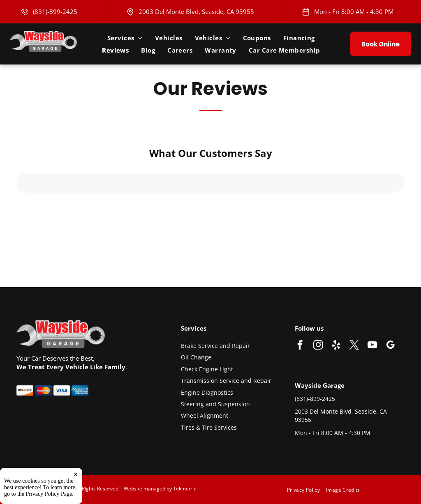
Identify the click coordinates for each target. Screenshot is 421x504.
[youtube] (372, 346)
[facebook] (300, 346)
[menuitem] (125, 38)
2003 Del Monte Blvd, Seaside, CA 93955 (196, 12)
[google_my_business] (390, 346)
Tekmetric (185, 489)
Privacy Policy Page (49, 494)
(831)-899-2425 (55, 12)
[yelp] (336, 346)
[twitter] (354, 346)
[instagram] (318, 346)
